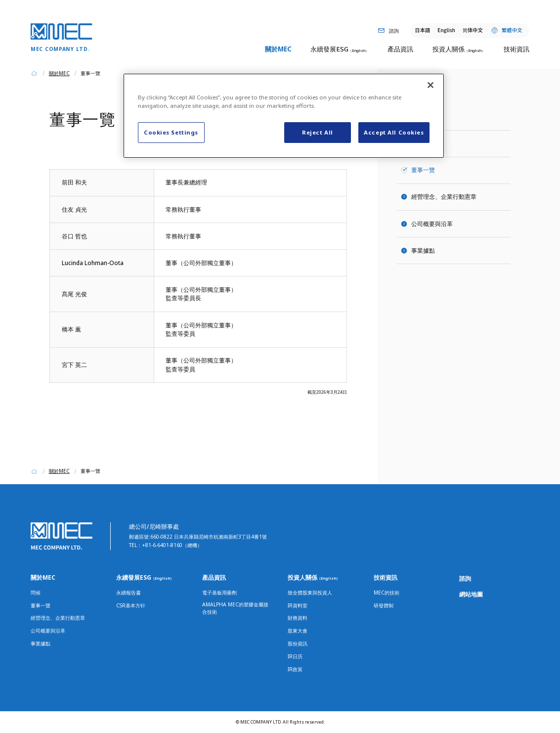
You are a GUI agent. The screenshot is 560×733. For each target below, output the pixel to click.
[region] (284, 116)
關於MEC (43, 577)
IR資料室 (298, 605)
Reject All (318, 132)
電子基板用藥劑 (219, 593)
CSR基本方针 (131, 605)
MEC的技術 (387, 593)
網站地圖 (471, 594)
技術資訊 (386, 577)
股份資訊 (298, 643)
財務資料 (298, 618)
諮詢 (465, 578)
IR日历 (295, 656)
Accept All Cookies (394, 132)
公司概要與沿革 (432, 224)
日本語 (422, 30)
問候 (417, 143)
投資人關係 (314, 577)
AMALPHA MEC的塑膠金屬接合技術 (235, 608)
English (446, 30)
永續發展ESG (145, 577)
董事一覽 (41, 605)
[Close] (431, 85)
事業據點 (423, 250)
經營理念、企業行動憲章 (444, 196)
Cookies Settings (171, 132)
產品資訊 (214, 577)
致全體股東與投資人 (310, 593)
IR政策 (295, 669)
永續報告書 (129, 593)
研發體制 (384, 605)
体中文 (473, 30)
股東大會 (298, 631)
